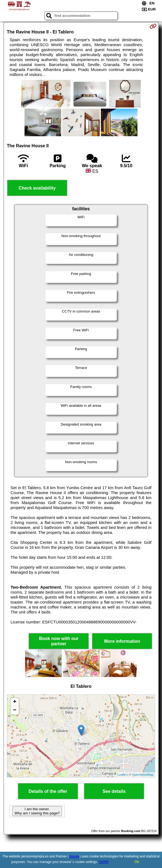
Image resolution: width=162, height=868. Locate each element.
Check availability (37, 188)
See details (114, 791)
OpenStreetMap (143, 775)
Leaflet (122, 775)
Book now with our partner (59, 641)
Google (74, 856)
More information (122, 641)
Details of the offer (48, 791)
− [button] (15, 710)
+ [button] (15, 702)
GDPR (104, 862)
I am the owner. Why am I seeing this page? (37, 811)
